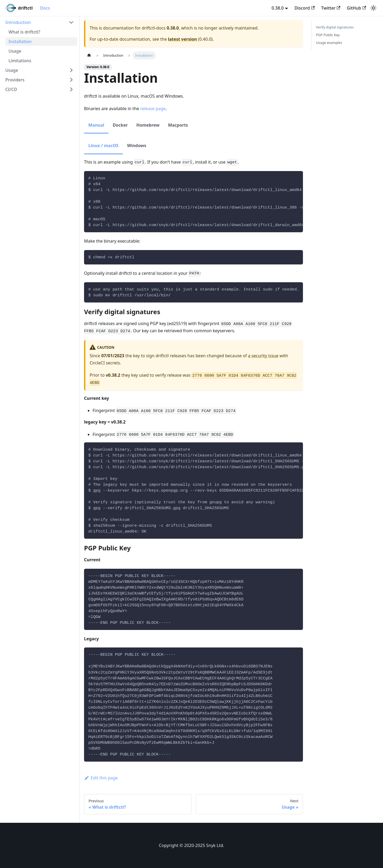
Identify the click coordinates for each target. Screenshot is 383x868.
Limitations (20, 61)
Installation (20, 41)
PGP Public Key (328, 35)
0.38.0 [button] (278, 8)
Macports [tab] (178, 125)
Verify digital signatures (335, 27)
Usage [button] (12, 70)
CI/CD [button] (11, 89)
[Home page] (89, 55)
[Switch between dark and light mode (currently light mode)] (373, 8)
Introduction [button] (18, 22)
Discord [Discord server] (305, 8)
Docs (45, 8)
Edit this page (101, 778)
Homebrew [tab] (148, 125)
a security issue (263, 356)
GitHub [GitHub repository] (356, 8)
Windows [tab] (137, 146)
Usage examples (329, 43)
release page (153, 109)
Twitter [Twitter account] (331, 8)
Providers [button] (15, 80)
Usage (15, 51)
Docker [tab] (120, 125)
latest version (182, 39)
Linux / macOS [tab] (103, 146)
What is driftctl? (24, 32)
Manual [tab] (96, 125)
